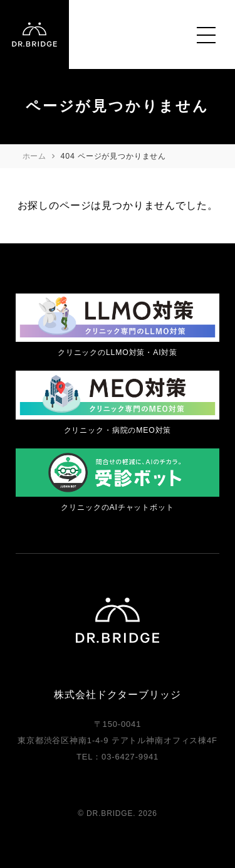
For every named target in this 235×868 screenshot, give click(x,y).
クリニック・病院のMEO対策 (118, 430)
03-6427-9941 (130, 757)
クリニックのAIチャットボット (117, 507)
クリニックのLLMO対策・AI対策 (118, 352)
